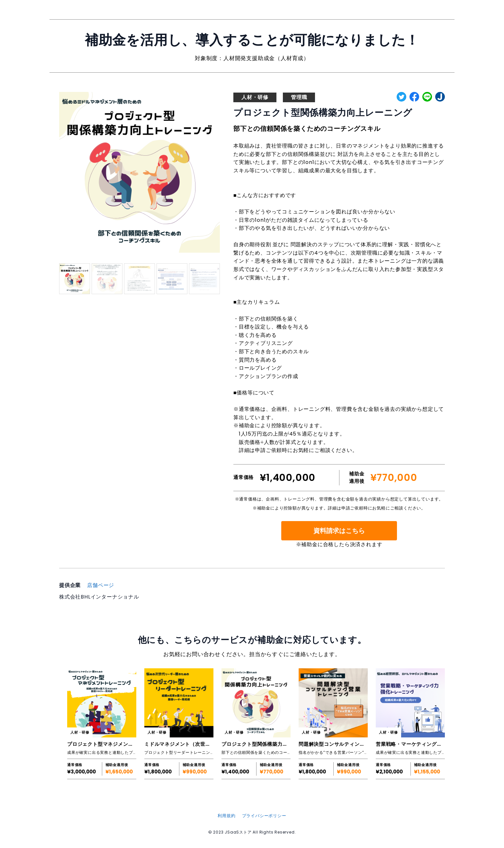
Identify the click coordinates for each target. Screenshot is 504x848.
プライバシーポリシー (264, 816)
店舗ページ (101, 585)
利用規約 (226, 816)
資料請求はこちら (339, 531)
